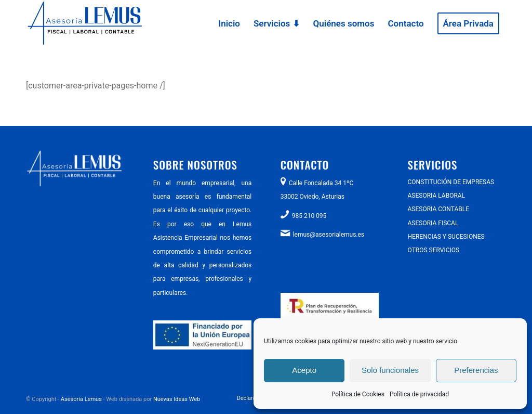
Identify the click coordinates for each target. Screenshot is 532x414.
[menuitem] (229, 23)
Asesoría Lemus (81, 399)
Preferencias (476, 370)
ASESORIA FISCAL (433, 223)
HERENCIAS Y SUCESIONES (446, 237)
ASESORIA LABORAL (437, 196)
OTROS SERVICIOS (434, 250)
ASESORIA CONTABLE (438, 209)
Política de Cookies (358, 394)
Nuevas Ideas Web (177, 399)
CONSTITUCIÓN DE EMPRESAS (451, 182)
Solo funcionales (390, 370)
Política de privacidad (419, 394)
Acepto (304, 370)
